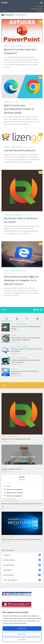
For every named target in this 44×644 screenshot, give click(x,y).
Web (3, 467)
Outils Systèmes (22, 575)
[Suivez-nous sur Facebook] (35, 310)
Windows (20, 46)
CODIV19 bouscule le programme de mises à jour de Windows (21, 539)
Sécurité (14, 335)
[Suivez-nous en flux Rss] (41, 310)
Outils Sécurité (22, 570)
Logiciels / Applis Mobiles (13, 147)
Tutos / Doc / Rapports (22, 580)
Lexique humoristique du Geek (11, 469)
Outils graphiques (22, 565)
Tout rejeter (22, 640)
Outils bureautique (22, 560)
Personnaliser (22, 634)
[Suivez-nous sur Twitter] (38, 310)
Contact (40, 11)
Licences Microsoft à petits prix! (20, 150)
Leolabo (4, 3)
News (25, 271)
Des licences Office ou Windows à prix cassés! (16, 439)
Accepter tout (22, 628)
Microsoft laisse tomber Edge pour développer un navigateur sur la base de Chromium (21, 280)
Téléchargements (37, 9)
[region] (22, 626)
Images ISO (22, 555)
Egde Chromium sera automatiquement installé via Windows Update (19, 109)
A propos (40, 6)
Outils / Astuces (10, 46)
